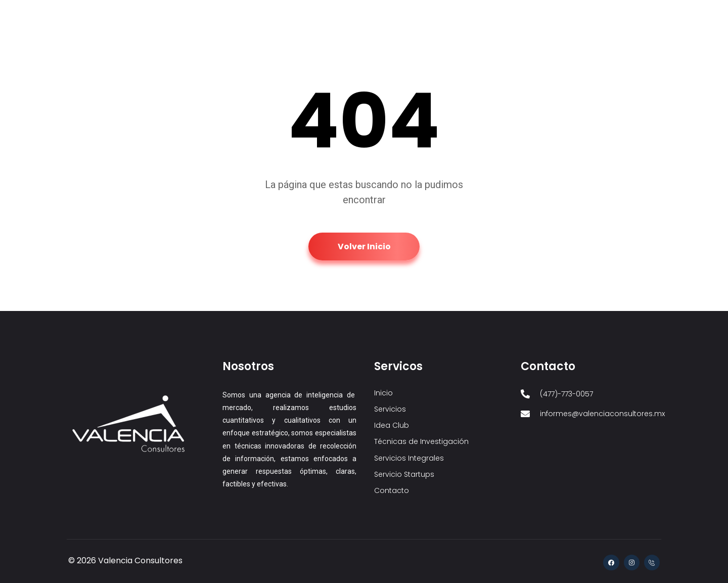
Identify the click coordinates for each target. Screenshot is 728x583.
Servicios (303, 51)
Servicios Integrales (504, 51)
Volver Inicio (364, 246)
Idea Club (347, 51)
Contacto (630, 51)
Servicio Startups (575, 51)
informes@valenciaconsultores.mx (134, 12)
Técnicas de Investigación (417, 51)
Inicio (266, 51)
